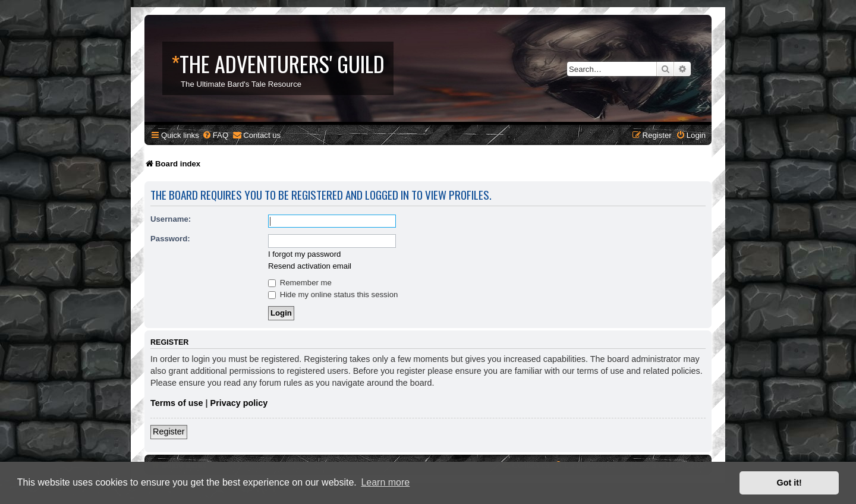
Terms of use (177, 403)
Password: (170, 239)
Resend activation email (310, 266)
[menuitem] (215, 135)
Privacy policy (239, 403)
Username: (171, 219)
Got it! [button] (789, 483)
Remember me (300, 283)
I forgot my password (304, 254)
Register (169, 431)
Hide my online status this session (333, 294)
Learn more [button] (385, 482)
